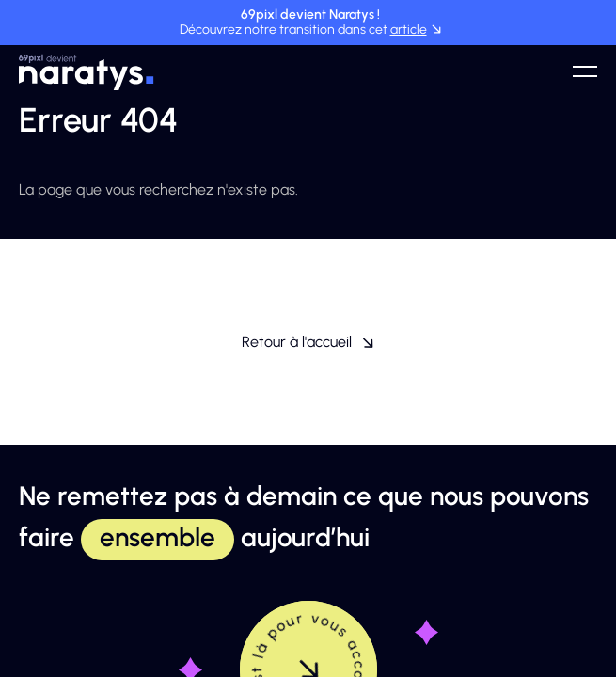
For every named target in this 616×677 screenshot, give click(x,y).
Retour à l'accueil (308, 342)
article (409, 30)
